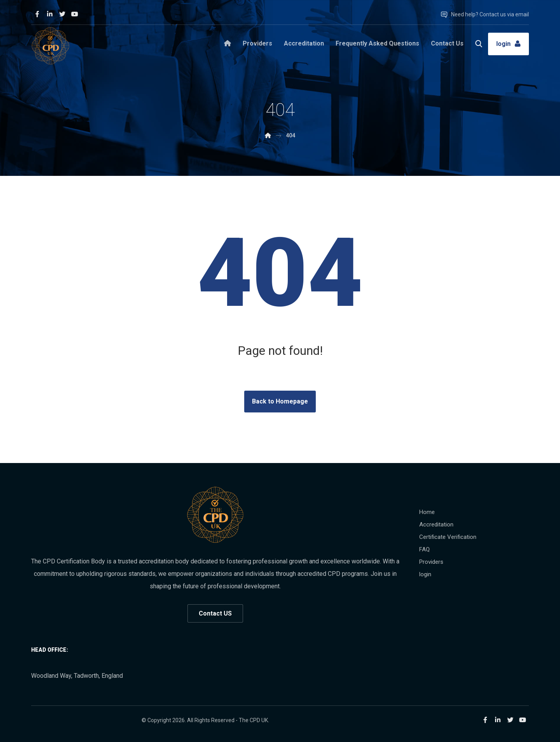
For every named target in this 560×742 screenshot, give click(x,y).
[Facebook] (37, 14)
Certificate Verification (448, 537)
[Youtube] (75, 14)
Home (427, 512)
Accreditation (436, 524)
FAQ (424, 549)
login (425, 574)
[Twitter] (62, 14)
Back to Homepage (280, 401)
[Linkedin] (50, 14)
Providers (431, 562)
